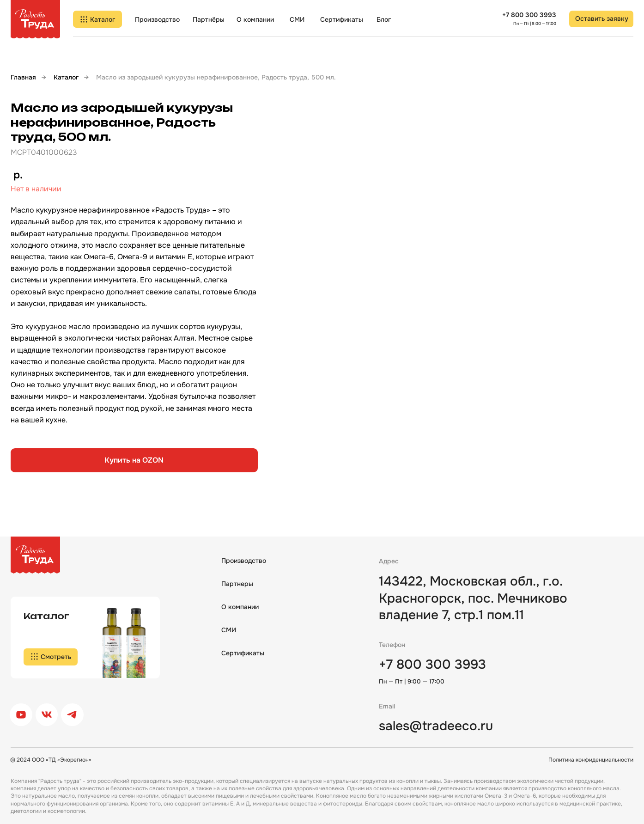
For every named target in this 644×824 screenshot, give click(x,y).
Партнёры (209, 19)
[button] (601, 19)
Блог (384, 19)
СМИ (297, 19)
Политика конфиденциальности (591, 760)
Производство (157, 19)
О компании (255, 19)
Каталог (66, 77)
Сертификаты (342, 19)
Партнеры (237, 584)
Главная (23, 77)
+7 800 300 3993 (529, 15)
